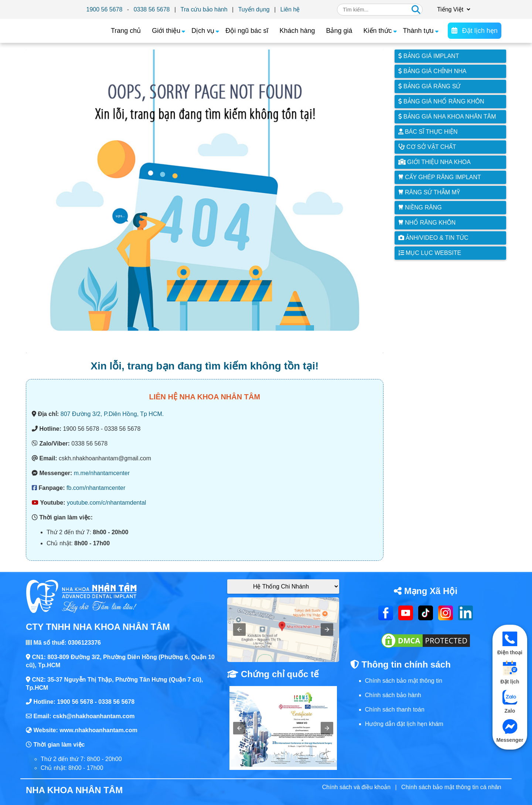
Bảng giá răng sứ (429, 86)
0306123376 (84, 643)
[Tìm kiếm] (416, 10)
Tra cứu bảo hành (204, 9)
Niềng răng (420, 207)
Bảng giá (339, 31)
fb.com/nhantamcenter (96, 488)
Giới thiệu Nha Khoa (434, 162)
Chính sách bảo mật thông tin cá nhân (451, 787)
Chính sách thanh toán (395, 710)
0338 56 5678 (152, 9)
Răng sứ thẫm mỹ (429, 192)
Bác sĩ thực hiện (428, 132)
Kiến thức (378, 31)
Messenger (510, 731)
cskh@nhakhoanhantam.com (94, 716)
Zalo (510, 702)
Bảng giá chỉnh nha (432, 71)
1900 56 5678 (105, 9)
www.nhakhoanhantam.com (98, 730)
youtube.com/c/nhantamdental (106, 503)
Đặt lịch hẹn (475, 31)
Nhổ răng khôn (427, 223)
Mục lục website (430, 253)
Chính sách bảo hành (393, 695)
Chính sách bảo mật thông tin (404, 681)
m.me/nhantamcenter (102, 473)
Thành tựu (418, 31)
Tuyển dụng (254, 9)
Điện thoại (510, 643)
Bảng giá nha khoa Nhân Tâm (447, 117)
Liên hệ (290, 9)
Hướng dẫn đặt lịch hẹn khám (404, 724)
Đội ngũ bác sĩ (247, 31)
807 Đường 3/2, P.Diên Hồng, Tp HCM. (112, 414)
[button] (239, 630)
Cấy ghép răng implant (440, 177)
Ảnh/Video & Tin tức (433, 238)
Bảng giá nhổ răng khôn (441, 101)
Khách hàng (297, 31)
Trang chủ (126, 31)
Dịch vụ (203, 31)
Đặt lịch (510, 673)
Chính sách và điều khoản (356, 787)
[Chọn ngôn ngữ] (453, 9)
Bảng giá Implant (429, 56)
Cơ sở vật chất (427, 147)
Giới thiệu (166, 31)
